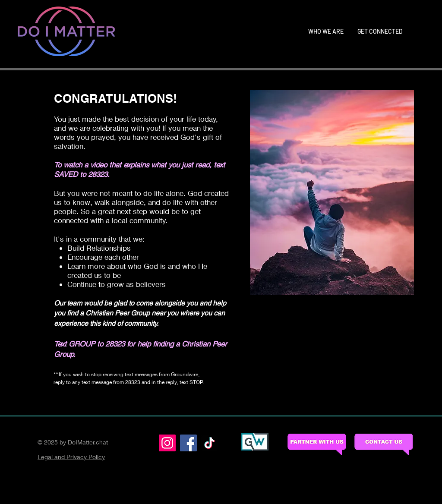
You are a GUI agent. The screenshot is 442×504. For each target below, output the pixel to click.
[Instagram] (167, 443)
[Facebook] (188, 443)
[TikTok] (210, 443)
